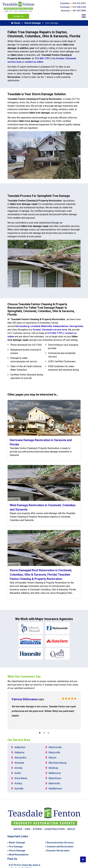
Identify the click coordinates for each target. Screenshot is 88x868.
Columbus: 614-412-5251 (73, 3)
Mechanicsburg (58, 763)
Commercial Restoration (60, 847)
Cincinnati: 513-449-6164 (73, 7)
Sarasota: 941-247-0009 (73, 11)
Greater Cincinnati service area (50, 330)
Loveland (35, 326)
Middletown (55, 789)
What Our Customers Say (24, 676)
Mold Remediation (19, 855)
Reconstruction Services (60, 843)
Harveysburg (22, 326)
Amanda (19, 763)
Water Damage (17, 843)
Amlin (18, 773)
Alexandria (20, 758)
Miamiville (54, 783)
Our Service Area (19, 740)
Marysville (54, 752)
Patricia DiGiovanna (25, 699)
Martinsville (55, 747)
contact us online (34, 62)
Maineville (47, 326)
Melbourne (55, 773)
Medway (53, 768)
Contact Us (18, 16)
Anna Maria (21, 778)
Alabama (19, 752)
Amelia (18, 768)
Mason (53, 758)
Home (16, 23)
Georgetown (76, 326)
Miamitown (55, 778)
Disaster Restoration (58, 851)
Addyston (20, 747)
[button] (40, 733)
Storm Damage (33, 23)
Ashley (18, 783)
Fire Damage (16, 847)
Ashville (19, 789)
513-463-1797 (42, 58)
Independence (61, 326)
